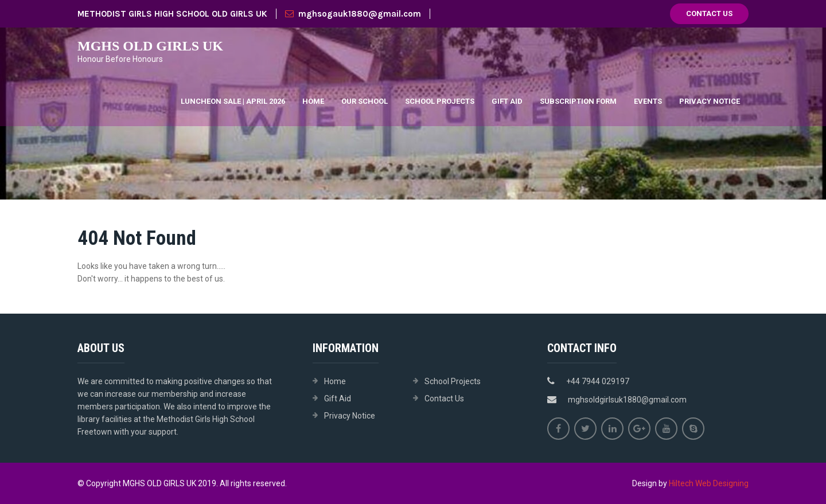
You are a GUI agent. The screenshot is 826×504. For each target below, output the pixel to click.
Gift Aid (507, 101)
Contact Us (709, 13)
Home (313, 101)
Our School (365, 101)
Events (648, 101)
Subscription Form (578, 101)
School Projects (440, 101)
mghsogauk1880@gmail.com (353, 14)
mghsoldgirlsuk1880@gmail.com (627, 400)
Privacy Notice (710, 101)
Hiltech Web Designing (709, 483)
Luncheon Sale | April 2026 (233, 101)
